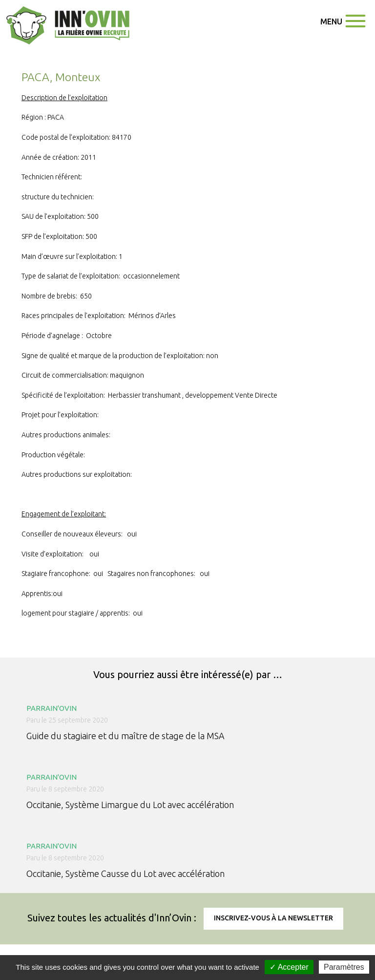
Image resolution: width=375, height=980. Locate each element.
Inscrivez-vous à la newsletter (273, 918)
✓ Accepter (289, 967)
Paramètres (344, 967)
